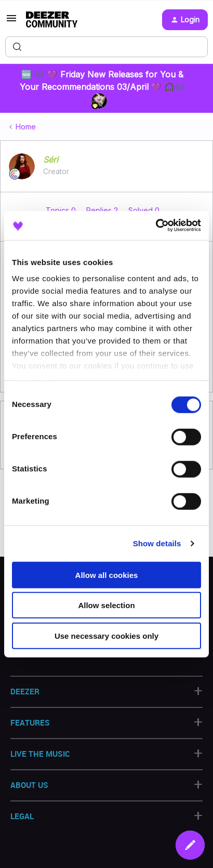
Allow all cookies (107, 575)
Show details (157, 543)
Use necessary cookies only (106, 635)
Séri (51, 160)
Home (26, 127)
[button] (11, 22)
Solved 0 (144, 210)
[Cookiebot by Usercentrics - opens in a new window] (156, 226)
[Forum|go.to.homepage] (52, 20)
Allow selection (106, 605)
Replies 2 (103, 210)
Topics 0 (62, 210)
